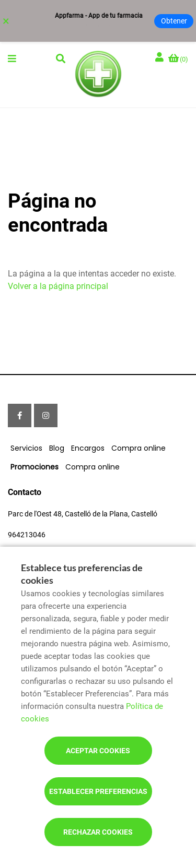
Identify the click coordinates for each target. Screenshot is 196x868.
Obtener (174, 21)
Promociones (34, 467)
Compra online (139, 448)
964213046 (27, 535)
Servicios (26, 448)
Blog (57, 448)
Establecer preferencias (98, 791)
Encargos (88, 448)
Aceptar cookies (98, 751)
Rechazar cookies (98, 832)
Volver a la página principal (58, 286)
